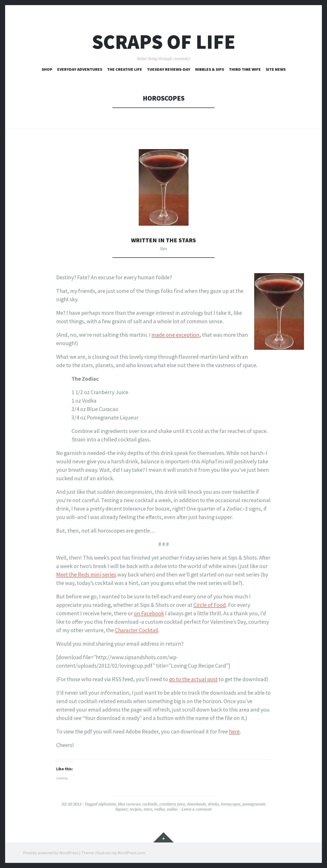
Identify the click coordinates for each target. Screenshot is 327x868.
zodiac (172, 809)
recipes (136, 809)
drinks (213, 804)
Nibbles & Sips (210, 69)
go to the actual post (193, 679)
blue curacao (129, 804)
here (234, 731)
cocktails (150, 804)
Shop (47, 69)
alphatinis (107, 804)
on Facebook (149, 613)
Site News (276, 69)
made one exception (176, 335)
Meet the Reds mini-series (86, 574)
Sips (163, 248)
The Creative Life (125, 69)
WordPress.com (131, 853)
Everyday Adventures (80, 69)
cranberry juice (172, 804)
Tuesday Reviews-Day (169, 69)
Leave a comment (196, 809)
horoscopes (231, 804)
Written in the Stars (163, 240)
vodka (160, 809)
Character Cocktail (137, 630)
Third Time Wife (245, 69)
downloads (196, 804)
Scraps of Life (164, 42)
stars (148, 809)
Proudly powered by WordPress (51, 853)
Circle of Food (210, 605)
